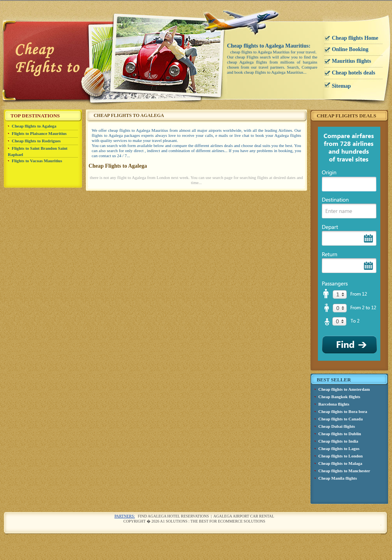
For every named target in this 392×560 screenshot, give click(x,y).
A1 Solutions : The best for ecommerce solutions (213, 521)
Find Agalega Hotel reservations (173, 516)
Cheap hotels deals (354, 73)
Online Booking (350, 49)
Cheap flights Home (355, 38)
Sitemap (341, 86)
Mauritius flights (352, 61)
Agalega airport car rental (244, 516)
